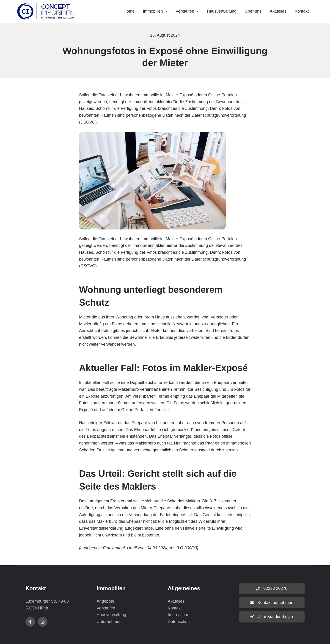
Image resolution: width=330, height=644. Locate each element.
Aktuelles (278, 11)
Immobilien (156, 11)
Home (129, 11)
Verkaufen (188, 11)
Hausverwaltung (222, 11)
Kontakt (302, 11)
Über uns (253, 11)
